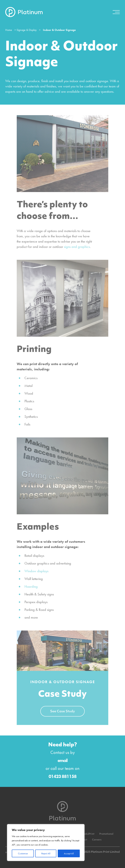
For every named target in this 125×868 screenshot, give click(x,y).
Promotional (106, 834)
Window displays (36, 571)
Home (9, 30)
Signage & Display (27, 30)
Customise (23, 853)
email (62, 760)
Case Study (62, 695)
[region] (46, 843)
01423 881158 (62, 776)
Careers (97, 840)
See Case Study (62, 712)
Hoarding (31, 586)
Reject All (46, 853)
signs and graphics (77, 247)
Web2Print (88, 834)
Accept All (69, 853)
